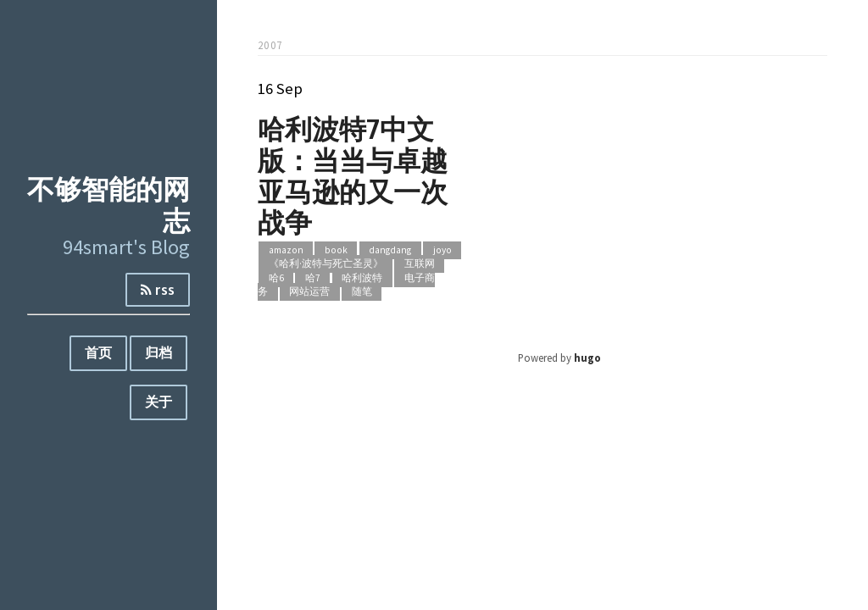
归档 (159, 352)
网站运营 (309, 292)
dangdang (390, 250)
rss (158, 290)
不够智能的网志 (108, 204)
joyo (442, 250)
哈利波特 (362, 278)
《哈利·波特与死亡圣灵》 (326, 264)
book (336, 250)
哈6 (276, 278)
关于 (159, 402)
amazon (286, 250)
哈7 (313, 278)
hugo (587, 358)
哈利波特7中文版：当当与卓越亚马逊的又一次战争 (353, 175)
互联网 (420, 264)
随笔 (362, 292)
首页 (98, 352)
